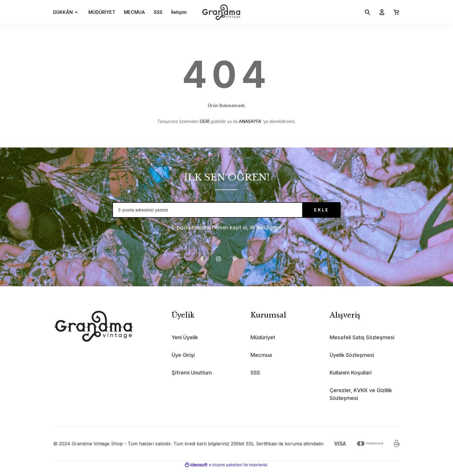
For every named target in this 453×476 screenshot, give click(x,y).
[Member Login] (380, 12)
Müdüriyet (263, 344)
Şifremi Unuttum (192, 380)
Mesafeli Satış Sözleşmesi (362, 344)
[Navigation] (66, 12)
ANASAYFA (250, 121)
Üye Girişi (183, 362)
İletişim (179, 12)
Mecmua (261, 362)
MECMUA (134, 12)
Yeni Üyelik (185, 344)
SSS (158, 12)
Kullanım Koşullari (351, 380)
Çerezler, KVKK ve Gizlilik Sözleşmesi (361, 401)
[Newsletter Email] (226, 213)
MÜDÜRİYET (102, 12)
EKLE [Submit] (309, 214)
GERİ (205, 121)
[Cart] (394, 12)
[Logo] (221, 12)
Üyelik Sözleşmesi (352, 362)
